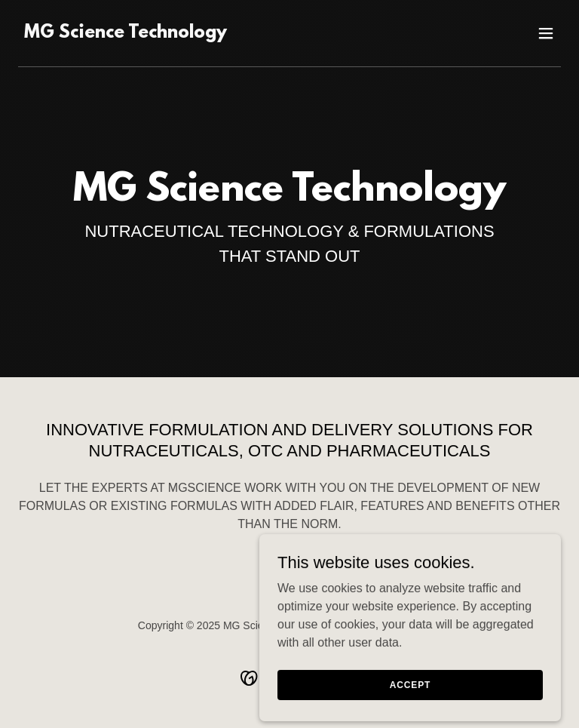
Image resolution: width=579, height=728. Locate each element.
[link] (126, 34)
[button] (546, 33)
